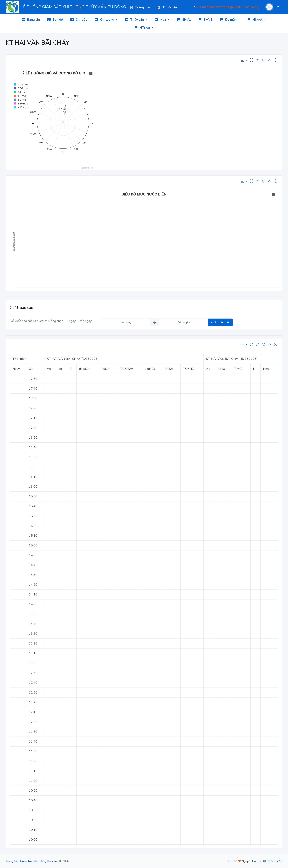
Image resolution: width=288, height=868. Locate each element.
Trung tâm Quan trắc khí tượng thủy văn (32, 861)
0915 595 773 (273, 861)
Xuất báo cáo (220, 322)
